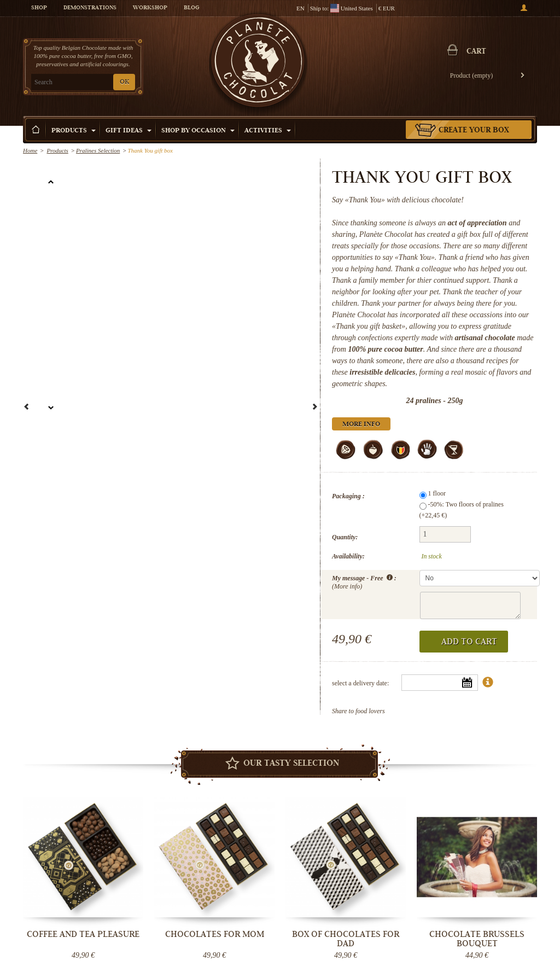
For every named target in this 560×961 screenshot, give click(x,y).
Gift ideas (129, 131)
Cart (476, 52)
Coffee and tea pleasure (83, 934)
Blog (191, 8)
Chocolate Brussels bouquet (477, 939)
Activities (268, 131)
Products (74, 131)
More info (361, 425)
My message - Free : (364, 581)
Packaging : (348, 496)
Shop (39, 8)
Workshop (150, 8)
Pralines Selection (98, 150)
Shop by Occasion (198, 131)
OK (124, 82)
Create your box (474, 131)
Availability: (348, 556)
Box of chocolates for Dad (346, 939)
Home (30, 150)
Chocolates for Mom (215, 934)
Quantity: (345, 537)
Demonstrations (90, 8)
